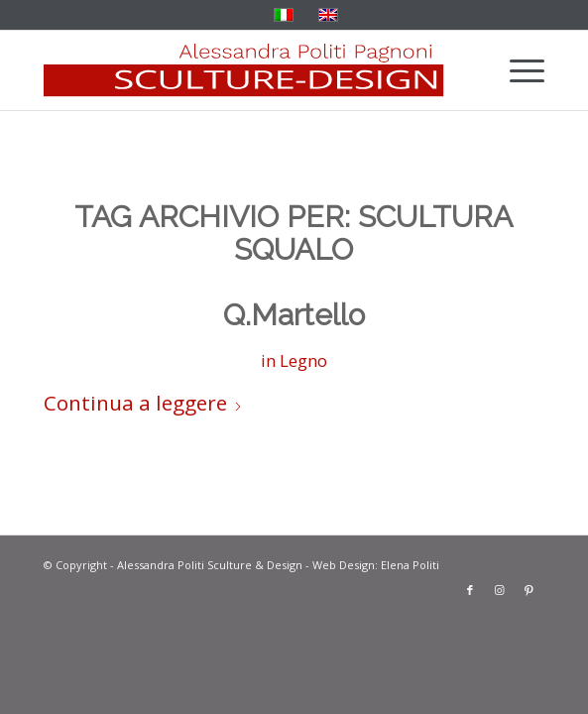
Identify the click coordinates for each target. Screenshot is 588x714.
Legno (303, 360)
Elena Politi (410, 565)
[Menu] (517, 70)
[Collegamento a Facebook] (470, 590)
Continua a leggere (143, 403)
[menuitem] (517, 70)
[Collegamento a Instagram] (500, 590)
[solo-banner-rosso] (243, 70)
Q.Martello (294, 315)
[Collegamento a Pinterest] (529, 590)
